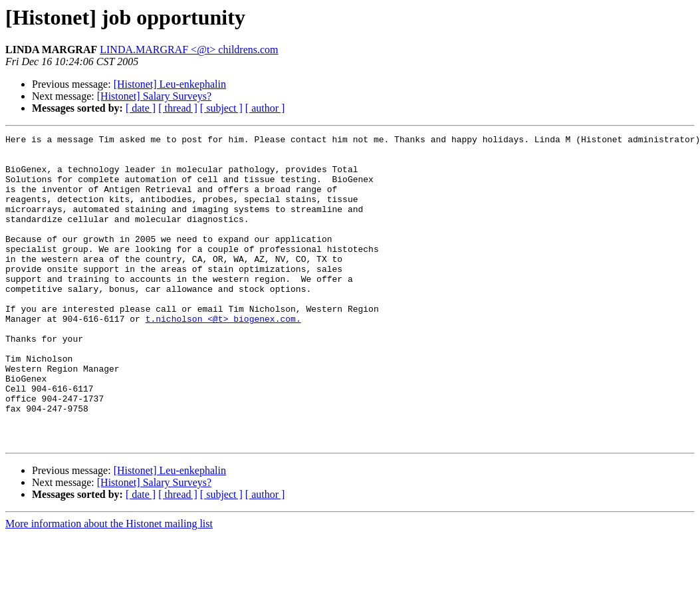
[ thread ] (178, 108)
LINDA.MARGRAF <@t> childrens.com (189, 50)
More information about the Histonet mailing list (109, 585)
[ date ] (141, 108)
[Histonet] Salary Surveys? (154, 96)
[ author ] (265, 108)
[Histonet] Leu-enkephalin (170, 84)
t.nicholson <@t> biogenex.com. (223, 356)
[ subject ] (221, 108)
